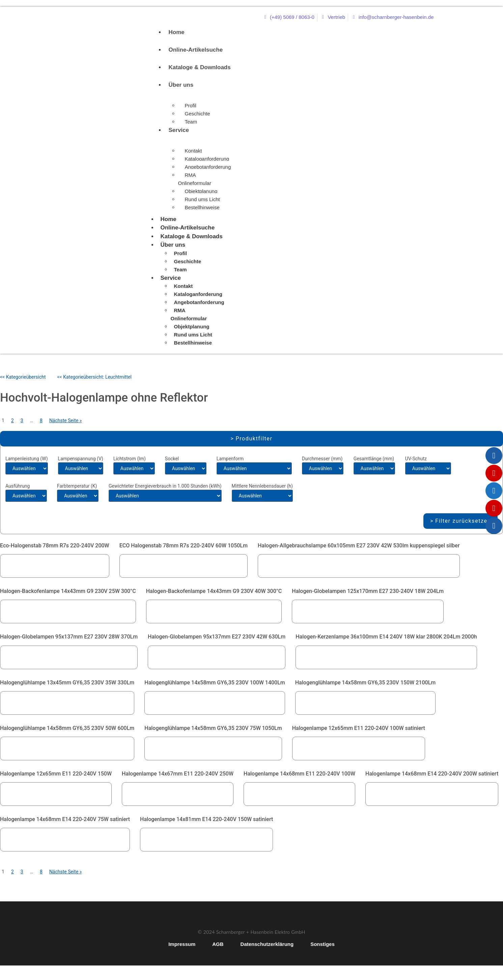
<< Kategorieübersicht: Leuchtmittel (94, 377)
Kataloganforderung (207, 159)
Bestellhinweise (202, 207)
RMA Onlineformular (195, 179)
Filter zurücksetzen (463, 521)
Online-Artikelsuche (196, 50)
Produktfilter (254, 439)
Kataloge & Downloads (200, 67)
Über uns (181, 85)
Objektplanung (201, 191)
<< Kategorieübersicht (23, 377)
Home (177, 32)
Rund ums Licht (202, 199)
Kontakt (193, 151)
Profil (191, 105)
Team (191, 122)
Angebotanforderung (208, 167)
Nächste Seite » (66, 420)
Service (179, 130)
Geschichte (198, 114)
